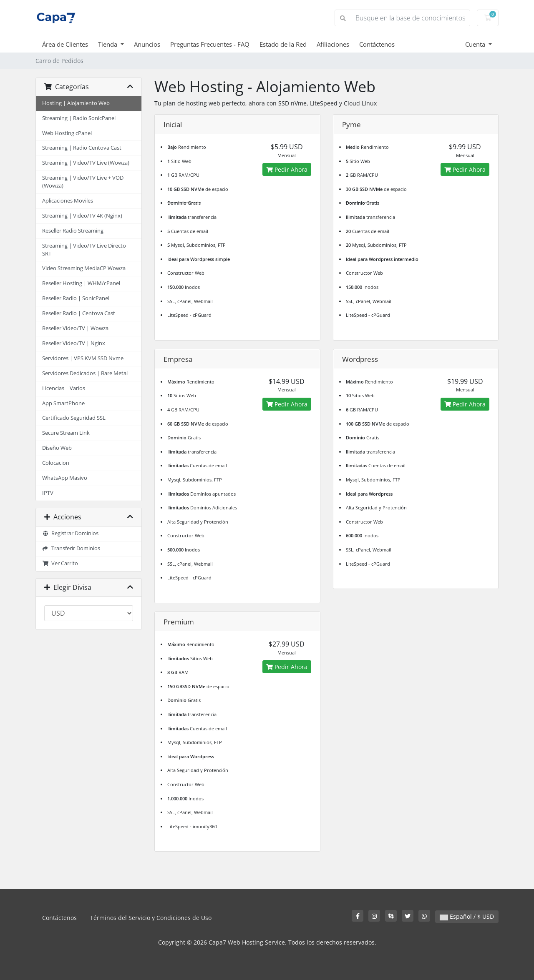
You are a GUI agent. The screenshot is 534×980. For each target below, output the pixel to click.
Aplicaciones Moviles (68, 201)
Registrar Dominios (70, 533)
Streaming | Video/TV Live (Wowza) (86, 163)
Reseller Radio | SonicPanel (76, 298)
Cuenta (476, 44)
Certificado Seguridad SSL (74, 418)
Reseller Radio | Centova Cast (79, 313)
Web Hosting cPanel (67, 133)
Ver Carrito (60, 563)
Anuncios (147, 44)
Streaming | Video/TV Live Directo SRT (84, 250)
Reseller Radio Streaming (73, 231)
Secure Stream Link (66, 433)
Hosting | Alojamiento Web (76, 103)
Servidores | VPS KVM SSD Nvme (83, 358)
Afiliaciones (333, 44)
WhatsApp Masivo (65, 478)
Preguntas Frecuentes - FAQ (210, 44)
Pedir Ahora (287, 169)
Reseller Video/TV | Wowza (75, 328)
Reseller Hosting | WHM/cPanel (81, 283)
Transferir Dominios (71, 548)
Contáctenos (377, 44)
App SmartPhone (63, 403)
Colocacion (56, 463)
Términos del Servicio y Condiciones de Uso (151, 918)
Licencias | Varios (64, 388)
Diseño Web (57, 448)
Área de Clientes (65, 44)
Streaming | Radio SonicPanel (79, 118)
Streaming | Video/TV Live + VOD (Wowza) (83, 182)
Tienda (108, 44)
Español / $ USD (467, 916)
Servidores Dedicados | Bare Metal (85, 373)
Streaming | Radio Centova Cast (82, 148)
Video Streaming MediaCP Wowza (84, 268)
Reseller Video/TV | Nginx (74, 343)
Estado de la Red (283, 44)
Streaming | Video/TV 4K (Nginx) (82, 216)
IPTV (48, 493)
